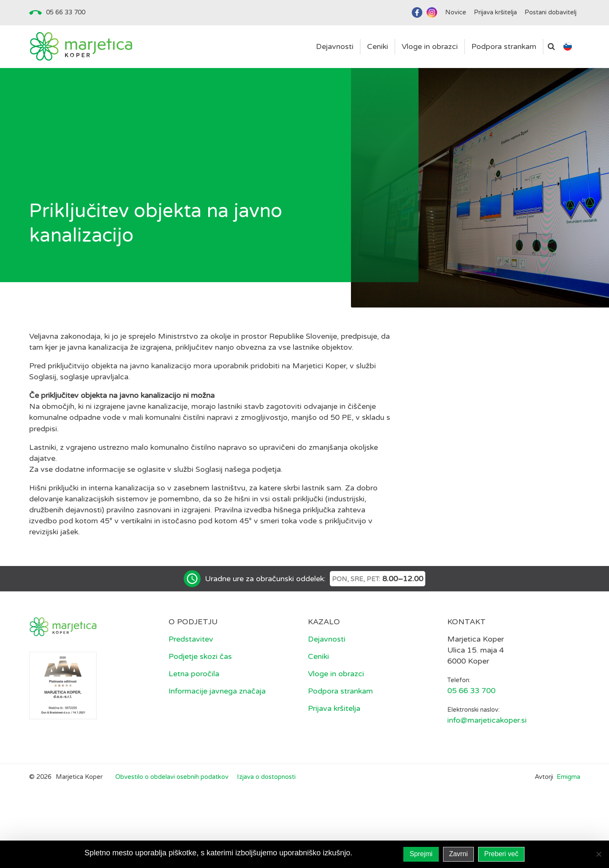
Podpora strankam (340, 691)
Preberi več (502, 854)
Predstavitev (191, 639)
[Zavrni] (598, 854)
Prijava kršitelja (334, 708)
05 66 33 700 (66, 12)
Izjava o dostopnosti (266, 777)
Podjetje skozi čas (200, 656)
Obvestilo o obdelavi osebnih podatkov (172, 777)
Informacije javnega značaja (217, 691)
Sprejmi (421, 854)
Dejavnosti (327, 639)
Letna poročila (194, 674)
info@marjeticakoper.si (487, 720)
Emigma (568, 777)
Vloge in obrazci (336, 674)
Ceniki (318, 656)
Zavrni (458, 854)
